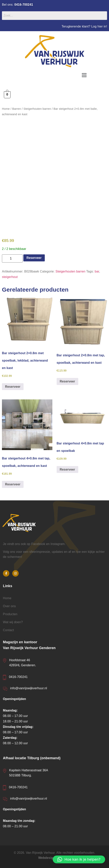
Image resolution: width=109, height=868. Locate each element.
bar (97, 271)
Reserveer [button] (13, 386)
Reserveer (34, 258)
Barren (17, 109)
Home (6, 109)
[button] (84, 75)
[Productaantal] (12, 258)
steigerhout (10, 277)
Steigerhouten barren (37, 109)
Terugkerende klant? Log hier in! (84, 26)
